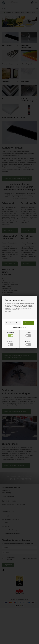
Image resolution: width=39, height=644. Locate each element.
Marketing (28, 334)
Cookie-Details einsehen (19, 327)
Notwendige (11, 334)
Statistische (28, 343)
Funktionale (11, 343)
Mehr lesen (8, 311)
